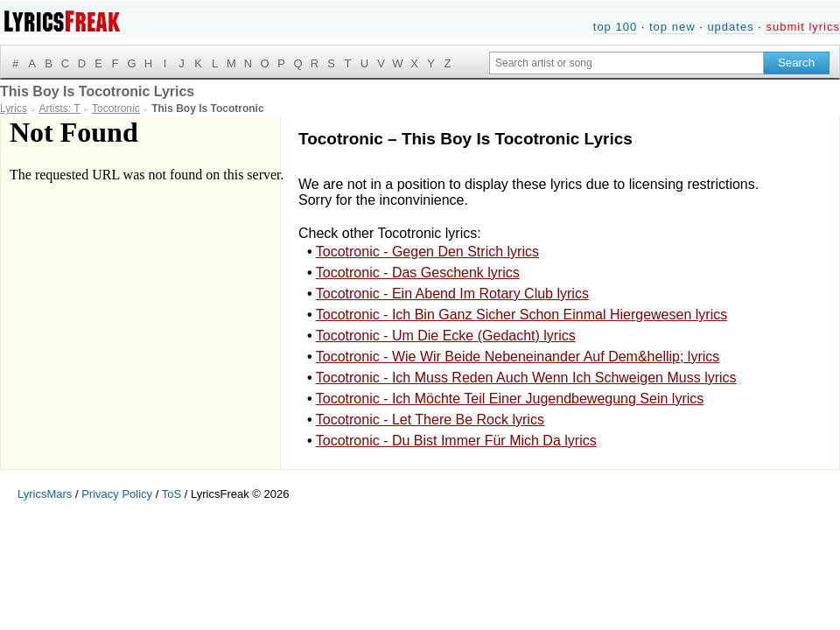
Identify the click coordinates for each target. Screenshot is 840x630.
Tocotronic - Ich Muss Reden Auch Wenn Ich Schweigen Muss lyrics (526, 378)
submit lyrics (803, 27)
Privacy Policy (117, 494)
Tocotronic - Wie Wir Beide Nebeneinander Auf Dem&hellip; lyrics (518, 357)
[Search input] (626, 63)
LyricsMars (45, 494)
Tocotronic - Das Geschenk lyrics (418, 273)
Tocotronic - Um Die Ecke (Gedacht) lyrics (446, 336)
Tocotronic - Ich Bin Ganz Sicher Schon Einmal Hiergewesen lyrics (521, 315)
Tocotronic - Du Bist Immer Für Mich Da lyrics (456, 441)
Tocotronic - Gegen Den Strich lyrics (427, 252)
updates (730, 27)
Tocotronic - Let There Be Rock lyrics (430, 420)
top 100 (615, 27)
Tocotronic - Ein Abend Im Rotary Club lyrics (452, 294)
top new (672, 27)
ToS (171, 494)
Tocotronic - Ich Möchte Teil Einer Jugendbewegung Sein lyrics (510, 399)
